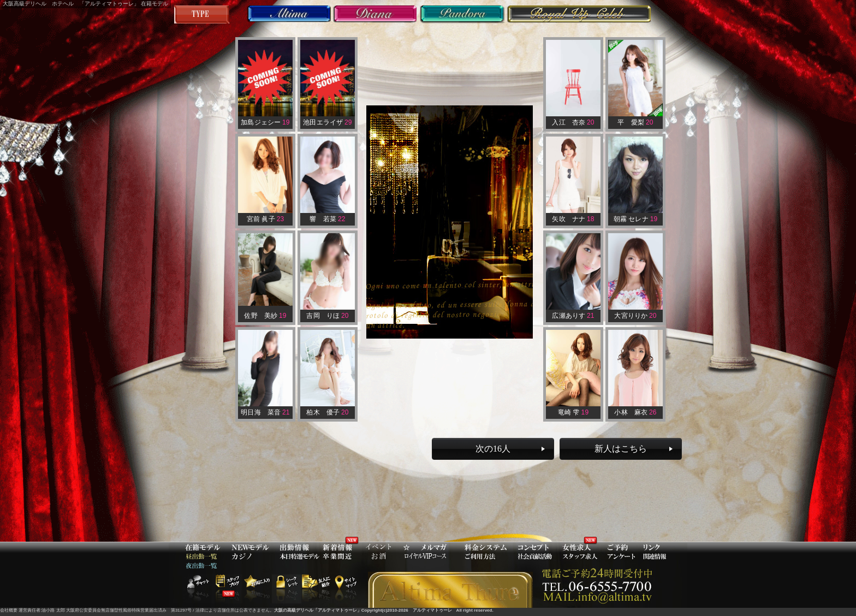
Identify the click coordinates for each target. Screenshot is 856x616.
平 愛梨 (635, 122)
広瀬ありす (573, 316)
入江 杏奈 (573, 122)
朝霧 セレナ (636, 219)
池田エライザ (327, 122)
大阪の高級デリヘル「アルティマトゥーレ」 (318, 610)
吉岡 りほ (327, 316)
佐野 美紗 (265, 316)
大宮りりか (635, 316)
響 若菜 (327, 219)
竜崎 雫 (573, 412)
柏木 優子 (327, 412)
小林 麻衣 (635, 412)
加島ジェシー (265, 122)
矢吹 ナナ (573, 219)
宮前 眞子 (266, 219)
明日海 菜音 (265, 412)
